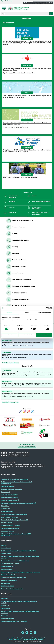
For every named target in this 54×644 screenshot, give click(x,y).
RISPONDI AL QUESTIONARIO (27, 447)
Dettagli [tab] (27, 312)
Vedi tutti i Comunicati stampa (11, 363)
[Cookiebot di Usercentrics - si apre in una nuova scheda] (46, 308)
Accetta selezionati (27, 335)
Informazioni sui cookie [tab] (45, 312)
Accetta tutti (44, 335)
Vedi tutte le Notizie (9, 23)
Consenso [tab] (9, 312)
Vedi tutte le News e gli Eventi (11, 402)
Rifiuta (10, 335)
